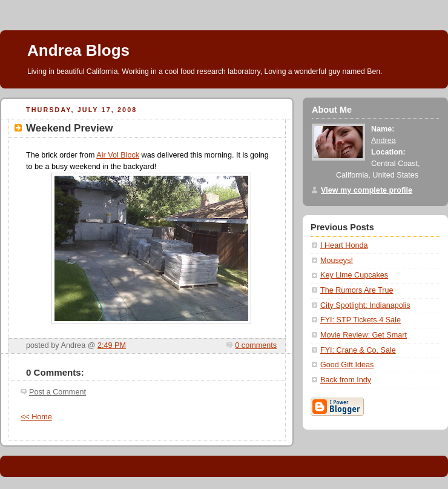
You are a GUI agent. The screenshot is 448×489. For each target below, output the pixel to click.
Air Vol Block (118, 155)
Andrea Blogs (78, 50)
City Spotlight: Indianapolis (365, 305)
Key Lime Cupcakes (354, 275)
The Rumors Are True (357, 290)
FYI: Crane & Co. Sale (358, 350)
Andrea (384, 141)
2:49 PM (112, 345)
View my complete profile (367, 190)
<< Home (36, 417)
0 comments (256, 345)
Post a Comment (58, 392)
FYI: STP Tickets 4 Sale (361, 320)
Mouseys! (337, 261)
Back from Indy (346, 380)
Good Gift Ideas (347, 365)
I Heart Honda (344, 245)
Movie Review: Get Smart (364, 335)
